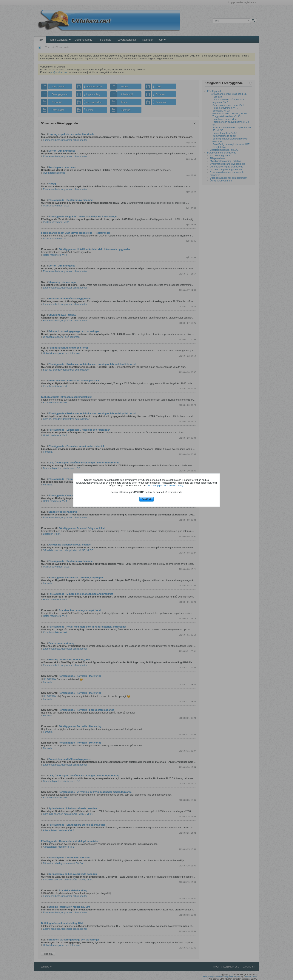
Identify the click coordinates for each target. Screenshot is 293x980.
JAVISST (146, 499)
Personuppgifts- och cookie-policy (165, 486)
